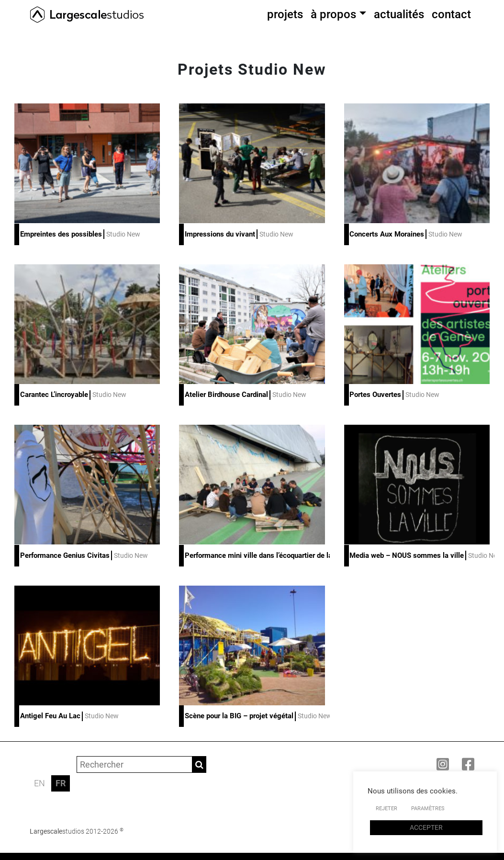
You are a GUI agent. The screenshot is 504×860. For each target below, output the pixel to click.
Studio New (123, 234)
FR (61, 783)
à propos (333, 14)
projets (285, 14)
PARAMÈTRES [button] (428, 809)
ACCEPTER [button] (426, 827)
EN (39, 783)
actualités (399, 14)
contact (451, 14)
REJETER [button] (386, 809)
